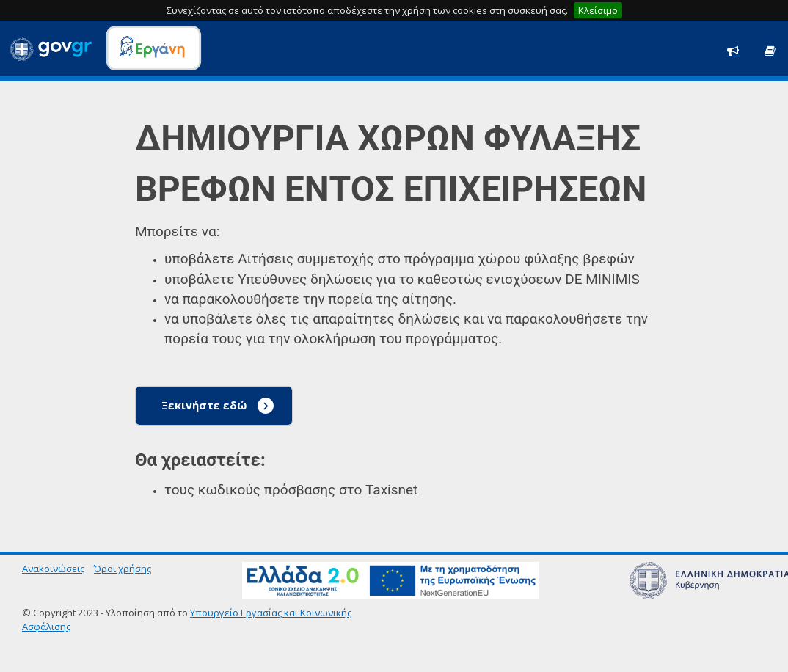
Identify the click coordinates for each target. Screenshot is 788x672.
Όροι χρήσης (123, 569)
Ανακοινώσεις (53, 569)
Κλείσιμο (598, 10)
